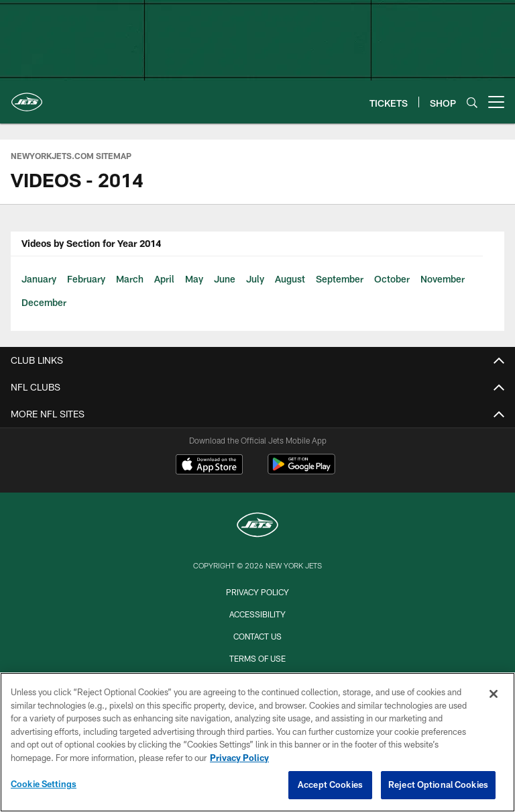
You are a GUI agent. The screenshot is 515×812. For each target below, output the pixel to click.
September (340, 279)
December (44, 302)
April (164, 279)
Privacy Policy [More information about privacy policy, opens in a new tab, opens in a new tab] (239, 758)
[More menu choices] (496, 102)
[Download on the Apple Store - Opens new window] (209, 466)
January (39, 279)
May (194, 279)
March (130, 279)
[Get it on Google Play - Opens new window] (301, 471)
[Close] (494, 694)
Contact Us (257, 636)
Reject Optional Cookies (438, 784)
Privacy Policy (257, 592)
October (392, 279)
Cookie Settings (44, 784)
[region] (257, 742)
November (443, 279)
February (86, 279)
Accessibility (257, 614)
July (255, 279)
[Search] (472, 102)
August (290, 279)
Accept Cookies (330, 784)
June (225, 279)
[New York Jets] (257, 526)
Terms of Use (257, 658)
